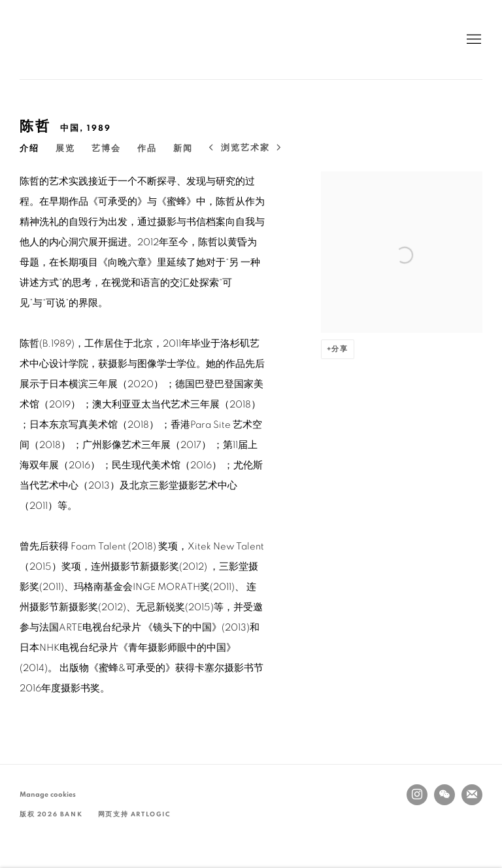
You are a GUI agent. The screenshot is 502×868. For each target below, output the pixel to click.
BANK (59, 40)
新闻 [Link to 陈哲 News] (183, 149)
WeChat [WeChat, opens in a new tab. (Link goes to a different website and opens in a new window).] (444, 795)
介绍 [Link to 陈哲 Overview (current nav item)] (29, 149)
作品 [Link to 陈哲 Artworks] (147, 149)
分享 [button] (340, 349)
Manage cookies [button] (48, 794)
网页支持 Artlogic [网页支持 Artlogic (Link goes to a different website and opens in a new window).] (135, 814)
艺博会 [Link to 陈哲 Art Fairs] (106, 149)
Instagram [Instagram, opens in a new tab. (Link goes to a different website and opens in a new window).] (417, 795)
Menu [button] (473, 40)
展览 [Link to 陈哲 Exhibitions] (65, 149)
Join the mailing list (472, 795)
